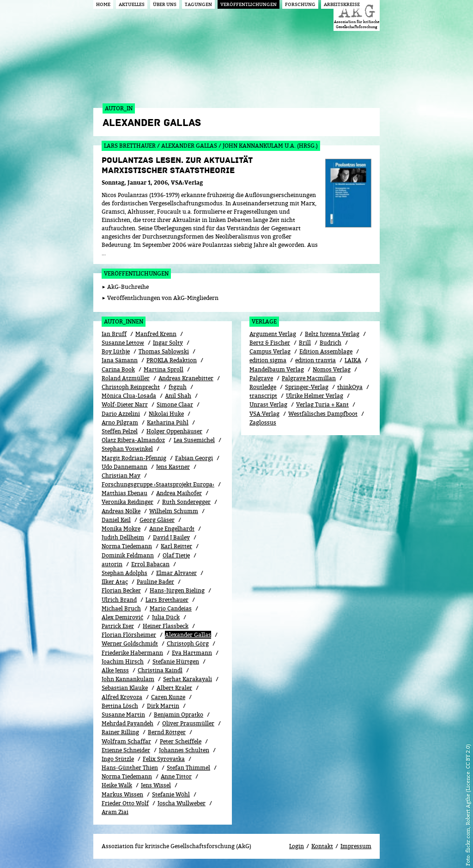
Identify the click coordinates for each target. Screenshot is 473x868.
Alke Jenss (115, 670)
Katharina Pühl (168, 422)
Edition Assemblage (326, 351)
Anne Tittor (176, 776)
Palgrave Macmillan (309, 378)
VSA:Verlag (264, 414)
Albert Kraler (174, 688)
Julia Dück (166, 617)
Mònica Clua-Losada (129, 396)
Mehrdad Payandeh (127, 723)
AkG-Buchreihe (128, 287)
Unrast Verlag (268, 404)
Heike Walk (117, 785)
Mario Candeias (171, 608)
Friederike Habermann (132, 653)
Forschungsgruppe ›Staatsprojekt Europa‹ (158, 484)
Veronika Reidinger (127, 502)
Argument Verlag (273, 334)
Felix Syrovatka (164, 759)
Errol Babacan (150, 564)
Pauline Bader (155, 582)
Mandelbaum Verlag (277, 369)
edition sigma (268, 360)
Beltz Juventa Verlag (332, 334)
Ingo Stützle (118, 759)
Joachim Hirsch (123, 661)
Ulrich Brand (119, 600)
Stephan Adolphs (124, 573)
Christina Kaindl (160, 670)
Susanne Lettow (123, 343)
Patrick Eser (118, 626)
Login (297, 846)
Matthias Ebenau (124, 493)
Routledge (263, 387)
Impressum (356, 846)
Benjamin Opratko (179, 715)
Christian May (121, 476)
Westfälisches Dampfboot (323, 414)
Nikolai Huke (166, 414)
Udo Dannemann (124, 467)
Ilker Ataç (115, 582)
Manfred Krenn (156, 334)
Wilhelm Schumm (174, 511)
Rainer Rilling (120, 732)
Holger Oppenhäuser (174, 431)
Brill (305, 343)
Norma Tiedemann (127, 546)
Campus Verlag (270, 351)
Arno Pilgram (120, 422)
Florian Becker (121, 590)
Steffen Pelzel (120, 431)
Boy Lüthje (116, 351)
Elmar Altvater (176, 573)
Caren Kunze (168, 697)
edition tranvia (315, 360)
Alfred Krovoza (122, 697)
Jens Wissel (156, 785)
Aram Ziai (115, 812)
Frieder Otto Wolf (125, 803)
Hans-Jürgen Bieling (177, 590)
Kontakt (322, 846)
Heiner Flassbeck (166, 626)
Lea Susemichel (194, 440)
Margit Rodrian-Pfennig (134, 458)
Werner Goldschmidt (130, 644)
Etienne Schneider (126, 750)
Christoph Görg (188, 644)
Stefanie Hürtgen (176, 661)
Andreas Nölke (121, 511)
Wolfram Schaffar (126, 741)
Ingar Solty (168, 343)
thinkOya (350, 387)
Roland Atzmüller (126, 378)
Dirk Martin (163, 706)
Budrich (330, 343)
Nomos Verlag (332, 369)
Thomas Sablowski (164, 351)
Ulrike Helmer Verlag (315, 396)
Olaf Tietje (176, 555)
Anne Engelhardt (172, 529)
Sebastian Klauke (125, 688)
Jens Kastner (173, 467)
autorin (112, 564)
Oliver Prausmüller (188, 723)
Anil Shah (178, 396)
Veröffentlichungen (136, 273)
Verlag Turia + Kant (322, 404)
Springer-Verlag (307, 387)
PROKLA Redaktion (172, 360)
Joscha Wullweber (182, 803)
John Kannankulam (128, 679)
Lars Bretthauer (167, 600)
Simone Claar (175, 404)
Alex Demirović (122, 617)
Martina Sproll (164, 369)
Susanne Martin (123, 715)
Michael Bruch (121, 608)
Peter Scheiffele (181, 741)
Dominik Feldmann (128, 555)
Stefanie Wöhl (171, 794)
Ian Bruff (114, 334)
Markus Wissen (122, 794)
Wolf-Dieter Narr (125, 404)
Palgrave (261, 378)
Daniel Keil (116, 520)
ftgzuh (178, 387)
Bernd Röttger (167, 732)
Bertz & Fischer (270, 343)
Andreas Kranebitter (186, 378)
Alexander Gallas (188, 635)
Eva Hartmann (192, 653)
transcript (263, 396)
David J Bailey (171, 537)
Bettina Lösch (120, 706)
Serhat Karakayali (188, 679)
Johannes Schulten (184, 750)
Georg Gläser (157, 520)
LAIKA (353, 360)
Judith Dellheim (123, 537)
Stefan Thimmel (188, 768)
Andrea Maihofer (179, 493)
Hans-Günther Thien (130, 768)
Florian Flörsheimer (129, 635)
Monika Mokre (121, 529)
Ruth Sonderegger (186, 502)
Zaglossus (263, 422)
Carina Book (118, 369)
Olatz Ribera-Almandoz (133, 440)
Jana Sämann (120, 360)
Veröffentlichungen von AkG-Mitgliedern (163, 298)
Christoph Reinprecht (131, 387)
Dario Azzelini (121, 414)
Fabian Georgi (194, 458)
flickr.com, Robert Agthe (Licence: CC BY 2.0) (468, 798)
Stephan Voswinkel (127, 449)
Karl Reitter (176, 546)
